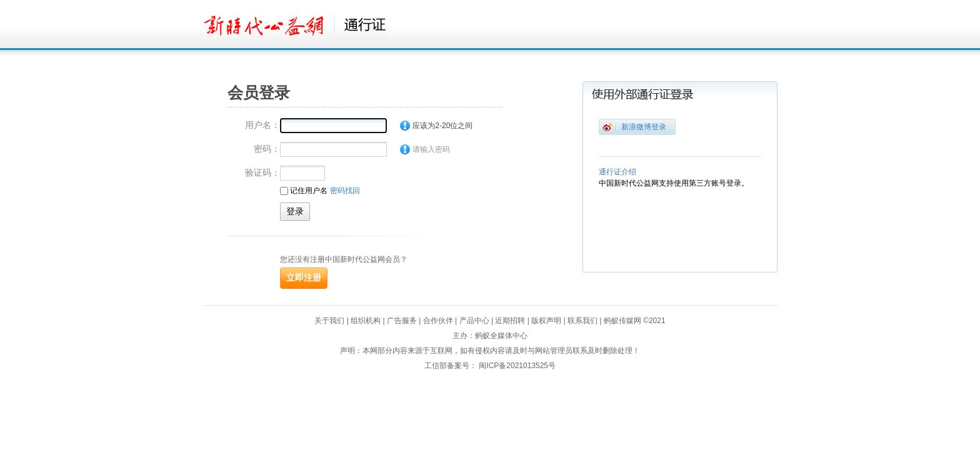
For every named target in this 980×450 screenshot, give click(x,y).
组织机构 (366, 321)
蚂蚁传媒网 (622, 321)
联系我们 (582, 321)
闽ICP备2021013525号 (517, 366)
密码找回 (345, 191)
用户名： (262, 125)
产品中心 (474, 321)
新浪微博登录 (644, 127)
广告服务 (402, 321)
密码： (267, 149)
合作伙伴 (438, 321)
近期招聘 (510, 321)
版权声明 (546, 321)
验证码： (262, 172)
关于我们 (329, 321)
